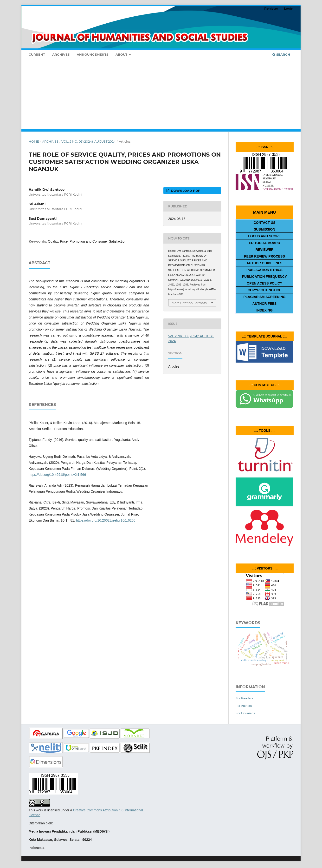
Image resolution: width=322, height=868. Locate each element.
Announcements (93, 54)
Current (37, 54)
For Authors (244, 706)
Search (281, 54)
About (122, 54)
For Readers (244, 698)
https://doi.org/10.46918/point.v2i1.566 (57, 475)
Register (271, 8)
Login (289, 8)
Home (34, 141)
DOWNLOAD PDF (185, 191)
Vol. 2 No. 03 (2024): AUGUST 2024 (89, 141)
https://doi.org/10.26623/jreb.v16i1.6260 (106, 520)
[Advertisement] (161, 95)
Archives (61, 54)
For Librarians (245, 713)
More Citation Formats (189, 303)
